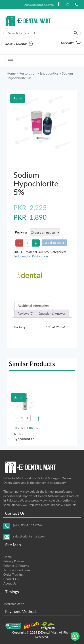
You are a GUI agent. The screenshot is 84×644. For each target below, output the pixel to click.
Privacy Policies (14, 561)
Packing (21, 232)
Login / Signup (19, 44)
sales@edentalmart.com (29, 536)
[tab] (33, 306)
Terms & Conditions (17, 570)
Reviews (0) (25, 313)
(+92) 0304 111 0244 (28, 525)
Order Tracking (13, 574)
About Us (10, 583)
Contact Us (11, 579)
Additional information (33, 305)
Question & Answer (52, 313)
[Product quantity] (28, 243)
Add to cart (55, 243)
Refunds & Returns (16, 566)
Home (11, 73)
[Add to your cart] (39, 418)
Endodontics (49, 73)
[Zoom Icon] (42, 124)
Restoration (28, 73)
